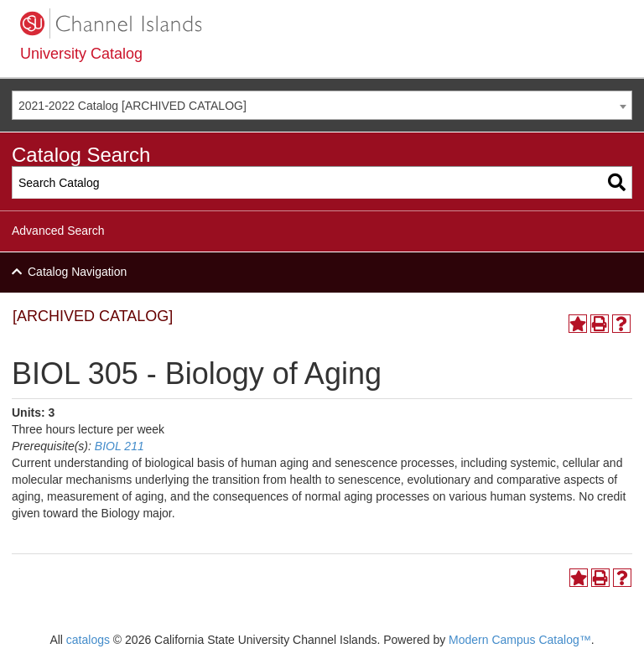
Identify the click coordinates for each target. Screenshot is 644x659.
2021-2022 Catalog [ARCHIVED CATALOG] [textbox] (132, 106)
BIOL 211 (119, 446)
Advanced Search (58, 231)
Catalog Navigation (77, 272)
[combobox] (322, 105)
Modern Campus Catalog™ (520, 640)
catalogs (88, 640)
